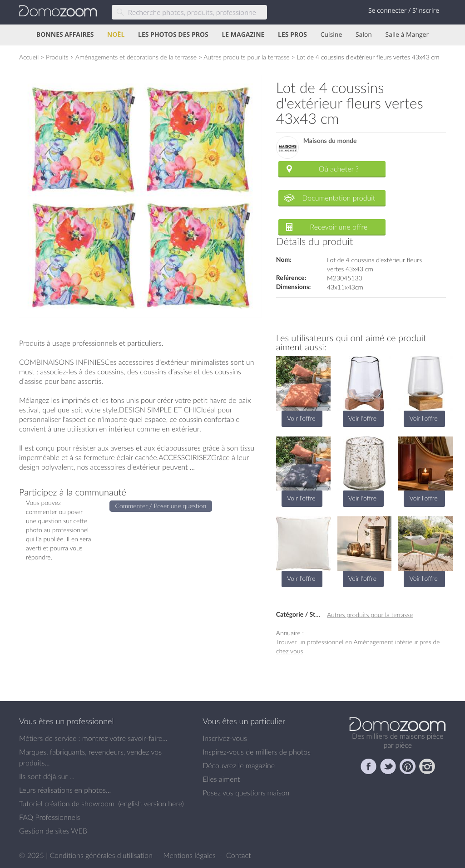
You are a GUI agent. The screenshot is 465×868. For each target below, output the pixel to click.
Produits (57, 57)
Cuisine (331, 35)
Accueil (29, 57)
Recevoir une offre (339, 227)
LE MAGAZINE (243, 35)
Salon (364, 35)
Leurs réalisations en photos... (65, 790)
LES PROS (292, 35)
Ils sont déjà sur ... (47, 776)
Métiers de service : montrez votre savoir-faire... (93, 738)
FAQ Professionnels (49, 817)
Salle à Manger (407, 35)
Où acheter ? (339, 169)
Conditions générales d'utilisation (102, 855)
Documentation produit (339, 198)
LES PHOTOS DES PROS (173, 35)
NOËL (116, 35)
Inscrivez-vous (225, 738)
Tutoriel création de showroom (67, 804)
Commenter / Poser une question (161, 506)
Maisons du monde (330, 141)
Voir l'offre (301, 418)
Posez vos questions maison (246, 793)
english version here (151, 804)
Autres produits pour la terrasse (246, 57)
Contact (239, 855)
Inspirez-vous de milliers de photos (257, 752)
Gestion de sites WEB (53, 831)
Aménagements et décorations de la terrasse (136, 57)
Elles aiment (221, 779)
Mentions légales (190, 855)
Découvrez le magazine (239, 765)
